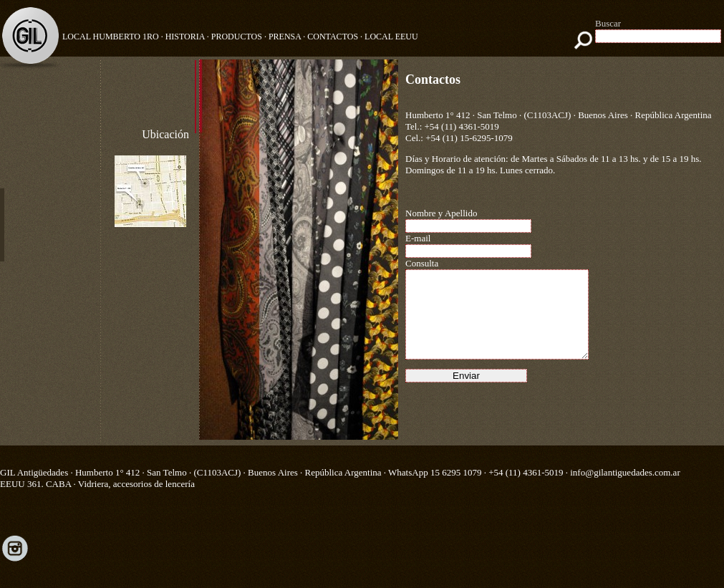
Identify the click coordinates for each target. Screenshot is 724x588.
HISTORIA (185, 37)
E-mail (418, 238)
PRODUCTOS (237, 37)
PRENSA (285, 37)
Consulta (422, 263)
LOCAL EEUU (391, 37)
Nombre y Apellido (441, 213)
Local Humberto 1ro (111, 37)
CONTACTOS (333, 37)
